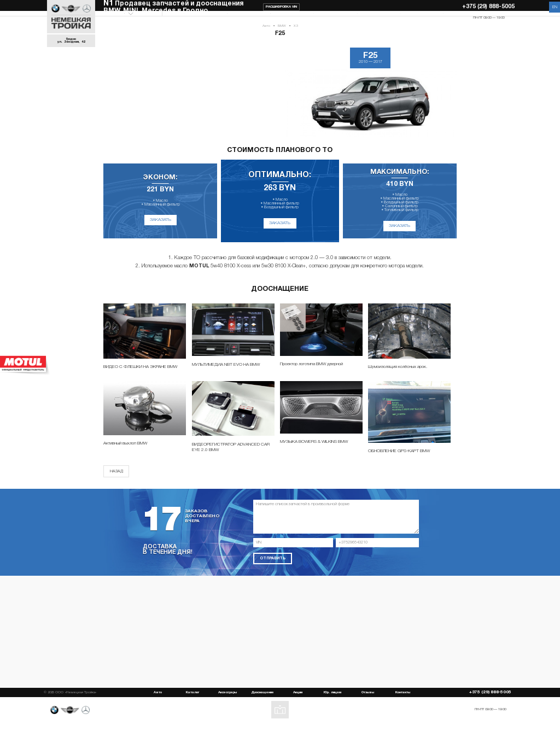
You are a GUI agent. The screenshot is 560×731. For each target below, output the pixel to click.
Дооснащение (270, 17)
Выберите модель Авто (132, 18)
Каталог (184, 17)
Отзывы (400, 17)
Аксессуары (227, 17)
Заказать (161, 229)
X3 (296, 35)
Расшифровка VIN (281, 7)
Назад (116, 480)
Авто (266, 35)
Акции (314, 17)
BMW (282, 35)
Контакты (443, 17)
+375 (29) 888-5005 (488, 7)
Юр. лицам (357, 17)
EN (555, 7)
